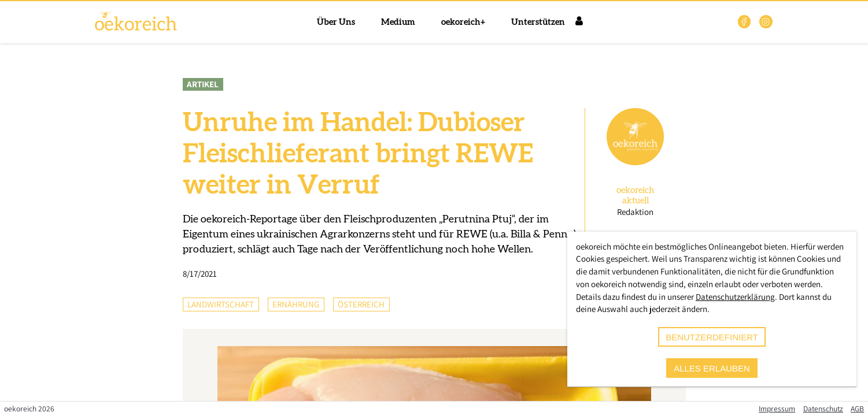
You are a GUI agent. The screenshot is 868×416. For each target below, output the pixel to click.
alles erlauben (712, 368)
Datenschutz (823, 408)
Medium (398, 22)
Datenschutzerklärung (735, 297)
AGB (857, 408)
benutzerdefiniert (712, 337)
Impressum (777, 408)
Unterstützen (538, 22)
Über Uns (336, 22)
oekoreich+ (463, 22)
